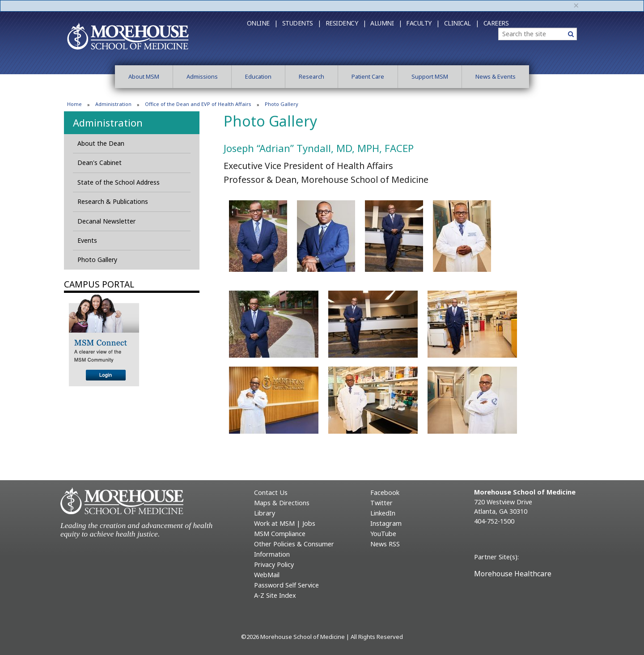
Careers (496, 23)
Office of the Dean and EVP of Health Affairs (198, 104)
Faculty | (423, 23)
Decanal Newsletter (106, 221)
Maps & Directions (282, 503)
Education (258, 76)
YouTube (383, 534)
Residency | (346, 23)
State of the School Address (119, 182)
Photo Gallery (97, 260)
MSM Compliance (280, 534)
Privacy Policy (274, 564)
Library (265, 513)
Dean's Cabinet (100, 163)
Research (311, 76)
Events (87, 240)
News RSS (385, 544)
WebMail (267, 575)
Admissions (202, 76)
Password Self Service (286, 585)
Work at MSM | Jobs (285, 523)
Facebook (385, 492)
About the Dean (101, 143)
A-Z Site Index (275, 595)
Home (74, 104)
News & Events (496, 76)
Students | (302, 23)
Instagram (386, 523)
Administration (113, 104)
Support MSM (430, 76)
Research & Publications (113, 201)
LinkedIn (383, 513)
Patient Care (368, 76)
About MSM (144, 76)
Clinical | (462, 23)
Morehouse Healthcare (513, 574)
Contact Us (271, 492)
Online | (262, 23)
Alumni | (386, 23)
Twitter (381, 503)
